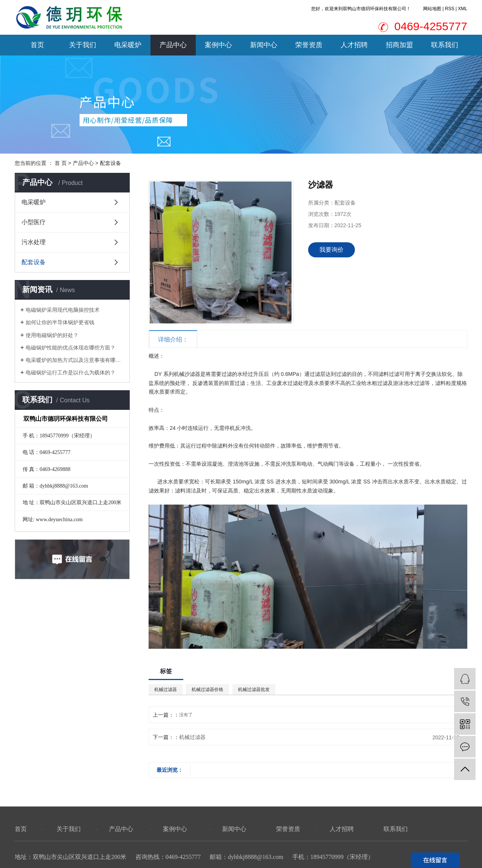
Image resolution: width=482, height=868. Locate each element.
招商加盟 (399, 45)
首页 (37, 45)
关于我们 (83, 45)
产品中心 (173, 45)
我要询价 (332, 250)
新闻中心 (264, 45)
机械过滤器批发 (254, 689)
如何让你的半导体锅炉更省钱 (60, 322)
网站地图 (432, 9)
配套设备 (111, 163)
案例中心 (218, 45)
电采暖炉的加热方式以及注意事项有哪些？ (75, 360)
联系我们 (445, 45)
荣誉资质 (309, 45)
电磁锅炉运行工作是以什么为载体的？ (71, 372)
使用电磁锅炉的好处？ (52, 335)
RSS (450, 9)
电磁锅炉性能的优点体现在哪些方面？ (71, 348)
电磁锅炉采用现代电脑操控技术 (63, 310)
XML (463, 9)
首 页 (61, 163)
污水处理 (34, 242)
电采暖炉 (128, 45)
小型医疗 (34, 222)
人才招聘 (354, 45)
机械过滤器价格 (207, 689)
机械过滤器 (166, 689)
